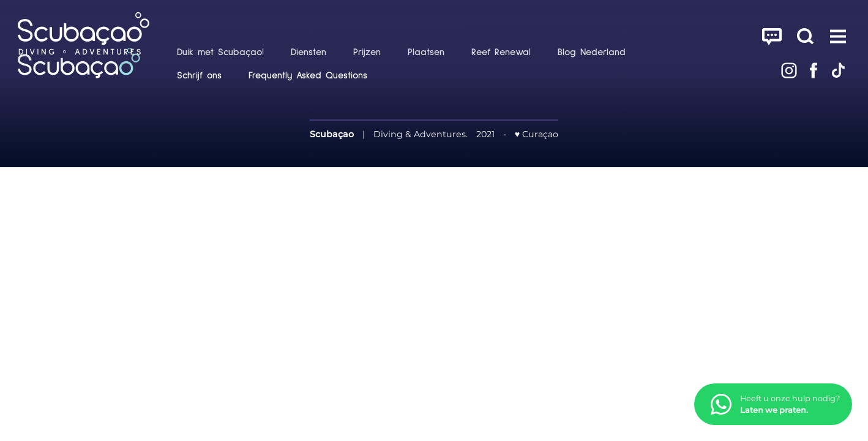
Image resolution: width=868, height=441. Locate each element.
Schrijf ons (199, 75)
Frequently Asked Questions (308, 75)
